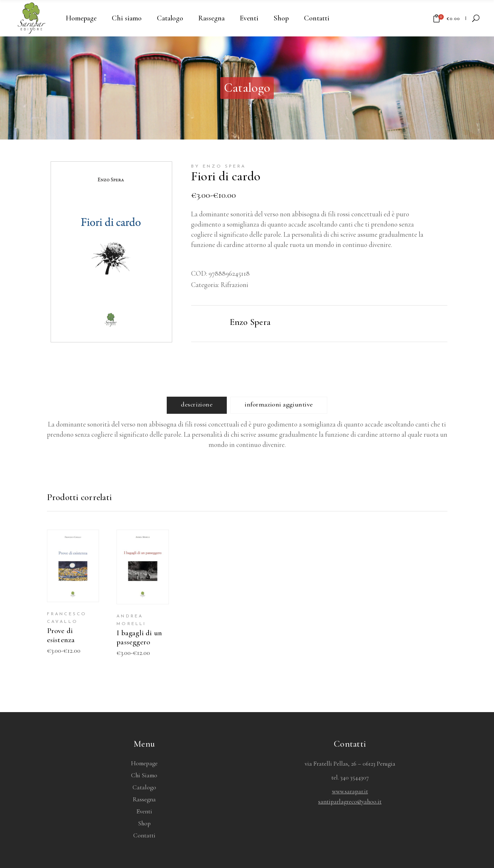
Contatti (144, 835)
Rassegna (144, 799)
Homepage (144, 763)
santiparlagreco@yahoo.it (350, 802)
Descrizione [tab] (197, 404)
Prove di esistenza (61, 635)
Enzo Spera (250, 322)
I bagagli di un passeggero (139, 637)
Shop (144, 823)
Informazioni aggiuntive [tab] (279, 404)
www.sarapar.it (350, 791)
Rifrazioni (234, 285)
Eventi (144, 811)
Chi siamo (144, 775)
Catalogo (144, 787)
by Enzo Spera (219, 166)
